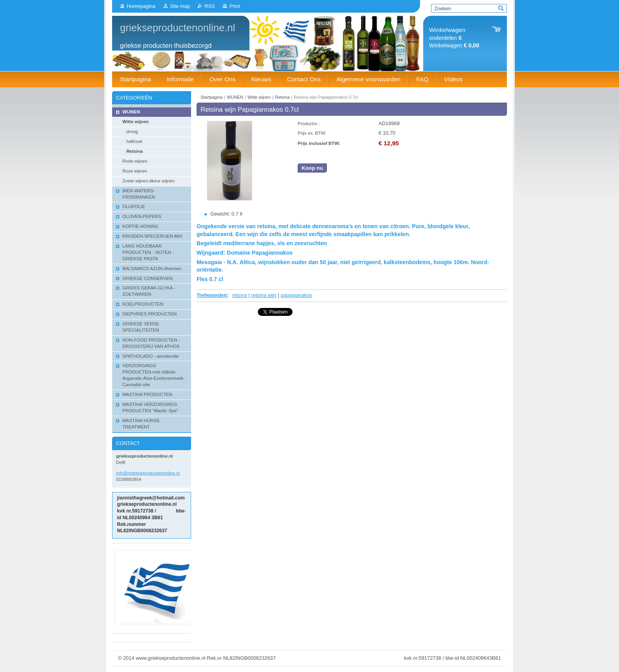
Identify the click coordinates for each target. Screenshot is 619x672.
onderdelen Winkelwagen (454, 38)
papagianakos (296, 295)
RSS (210, 6)
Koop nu (312, 168)
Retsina (282, 97)
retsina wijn (264, 295)
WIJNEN (235, 97)
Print (234, 6)
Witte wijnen (259, 97)
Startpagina (212, 97)
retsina (240, 295)
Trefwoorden (212, 295)
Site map (180, 6)
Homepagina (141, 6)
